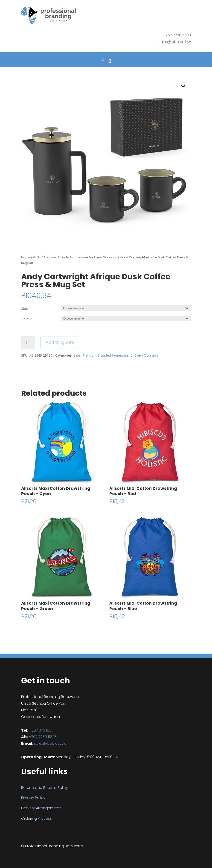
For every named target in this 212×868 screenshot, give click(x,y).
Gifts (37, 257)
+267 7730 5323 (42, 737)
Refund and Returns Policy (45, 788)
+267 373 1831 (41, 730)
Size (25, 309)
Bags (77, 355)
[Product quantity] (28, 343)
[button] (183, 86)
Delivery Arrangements (41, 808)
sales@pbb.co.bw (175, 42)
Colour (27, 319)
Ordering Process (36, 818)
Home (26, 257)
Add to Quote (60, 342)
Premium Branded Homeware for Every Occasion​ (80, 257)
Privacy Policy (33, 798)
